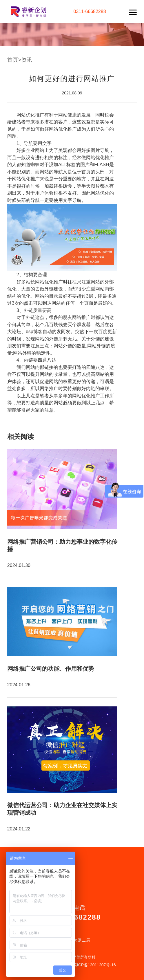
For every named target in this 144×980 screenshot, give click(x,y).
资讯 (27, 60)
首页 (13, 60)
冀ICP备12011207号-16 (94, 965)
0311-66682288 (90, 11)
